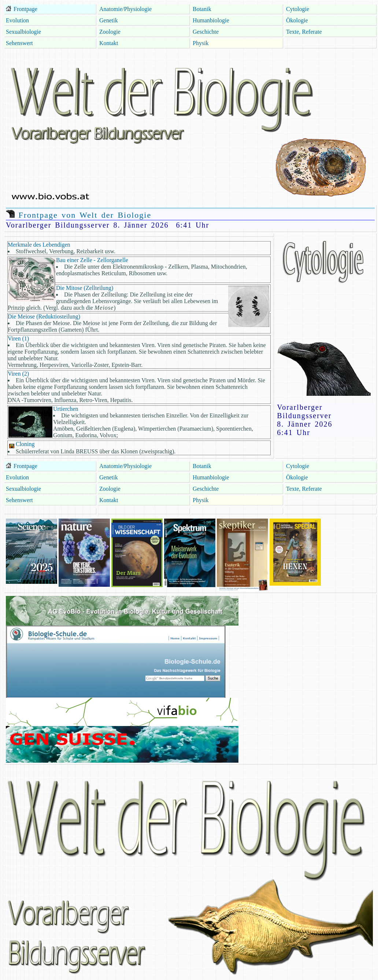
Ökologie (297, 20)
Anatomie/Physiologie (125, 9)
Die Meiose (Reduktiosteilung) (44, 316)
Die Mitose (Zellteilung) (85, 288)
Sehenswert (19, 43)
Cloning (21, 444)
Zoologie (110, 32)
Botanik (202, 9)
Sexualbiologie (23, 32)
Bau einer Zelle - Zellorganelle (92, 260)
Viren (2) (18, 374)
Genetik (109, 20)
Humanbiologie (211, 20)
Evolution (17, 20)
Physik (201, 43)
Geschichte (206, 32)
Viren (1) (18, 338)
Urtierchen (66, 409)
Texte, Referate (304, 32)
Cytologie (298, 9)
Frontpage (25, 9)
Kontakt (109, 43)
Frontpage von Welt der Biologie (79, 215)
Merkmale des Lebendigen (39, 245)
